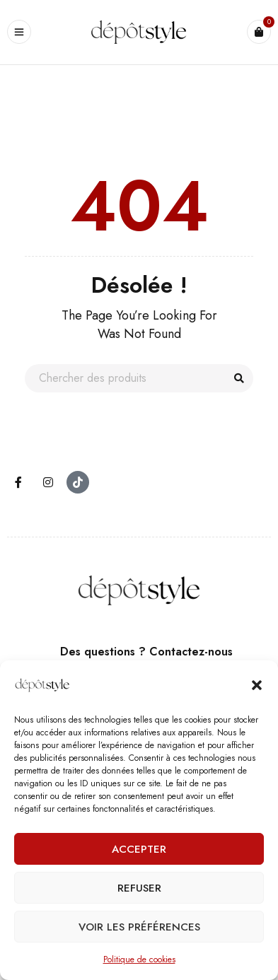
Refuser (139, 888)
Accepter (139, 849)
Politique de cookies (139, 959)
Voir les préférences (139, 927)
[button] (257, 685)
